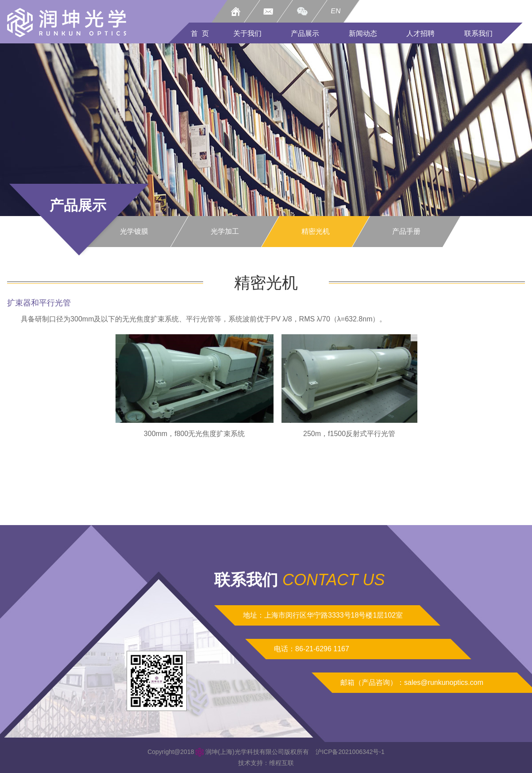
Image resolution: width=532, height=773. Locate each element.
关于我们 (247, 33)
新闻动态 (363, 33)
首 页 (200, 33)
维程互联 (281, 763)
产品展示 (305, 33)
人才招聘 (420, 33)
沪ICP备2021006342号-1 (350, 752)
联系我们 (478, 33)
